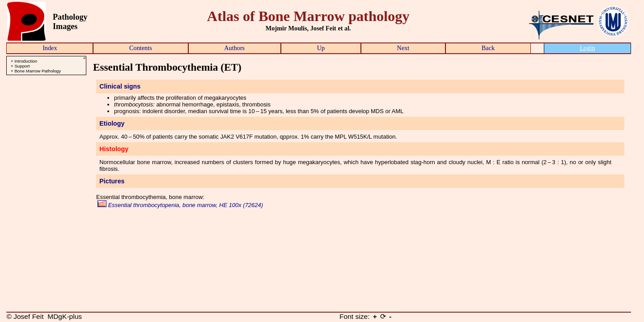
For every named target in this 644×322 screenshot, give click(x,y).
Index (50, 48)
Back (488, 48)
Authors (234, 48)
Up (321, 48)
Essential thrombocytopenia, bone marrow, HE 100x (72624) (180, 205)
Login (587, 48)
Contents (141, 48)
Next (403, 48)
